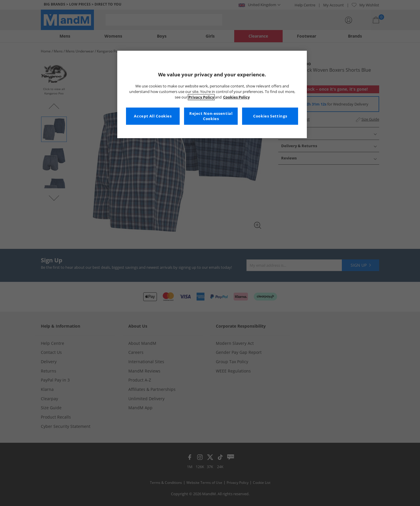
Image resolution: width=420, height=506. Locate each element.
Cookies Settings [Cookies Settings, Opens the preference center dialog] (270, 116)
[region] (212, 94)
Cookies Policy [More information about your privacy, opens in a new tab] (236, 97)
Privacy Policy (201, 97)
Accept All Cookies (153, 116)
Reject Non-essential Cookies (211, 116)
